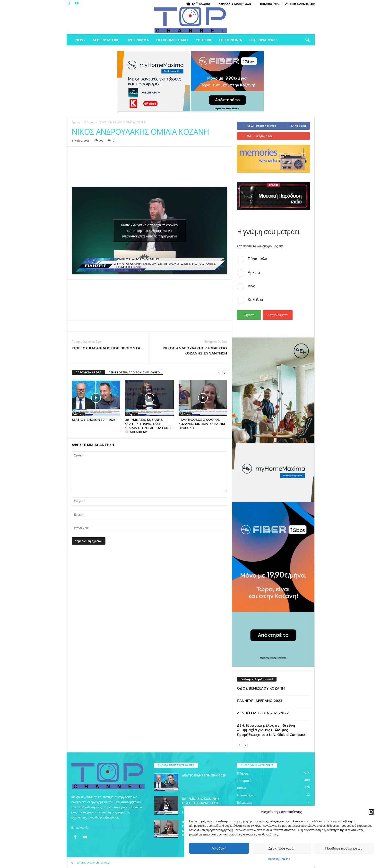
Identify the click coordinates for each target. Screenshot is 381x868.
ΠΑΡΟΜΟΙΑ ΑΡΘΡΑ (88, 372)
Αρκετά (254, 273)
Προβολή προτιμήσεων (344, 848)
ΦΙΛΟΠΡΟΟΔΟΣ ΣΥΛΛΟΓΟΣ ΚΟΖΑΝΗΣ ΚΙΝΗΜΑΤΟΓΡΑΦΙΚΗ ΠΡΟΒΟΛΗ (203, 424)
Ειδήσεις (89, 122)
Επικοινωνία (269, 4)
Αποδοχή (219, 848)
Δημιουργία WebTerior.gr (94, 863)
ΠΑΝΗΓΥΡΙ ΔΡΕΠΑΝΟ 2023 (260, 700)
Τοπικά (241, 788)
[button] (371, 812)
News (80, 40)
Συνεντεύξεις (246, 795)
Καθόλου (255, 300)
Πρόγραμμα (138, 40)
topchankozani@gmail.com (109, 828)
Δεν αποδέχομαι (281, 848)
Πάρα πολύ (257, 259)
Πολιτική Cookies (279, 859)
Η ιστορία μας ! (263, 40)
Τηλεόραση (244, 803)
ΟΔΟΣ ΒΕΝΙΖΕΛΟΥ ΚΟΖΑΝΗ (261, 688)
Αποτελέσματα (278, 315)
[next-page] (225, 373)
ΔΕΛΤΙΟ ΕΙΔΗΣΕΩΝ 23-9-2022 (263, 713)
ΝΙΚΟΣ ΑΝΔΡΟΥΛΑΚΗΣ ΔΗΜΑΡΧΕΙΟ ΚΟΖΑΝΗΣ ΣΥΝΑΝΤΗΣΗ (195, 350)
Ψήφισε (249, 315)
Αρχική (76, 122)
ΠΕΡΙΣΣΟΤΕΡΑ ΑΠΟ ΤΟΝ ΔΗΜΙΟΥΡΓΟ (134, 372)
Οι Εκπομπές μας (172, 40)
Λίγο (252, 286)
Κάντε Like (299, 126)
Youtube (204, 40)
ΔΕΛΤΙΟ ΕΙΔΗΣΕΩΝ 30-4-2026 (93, 420)
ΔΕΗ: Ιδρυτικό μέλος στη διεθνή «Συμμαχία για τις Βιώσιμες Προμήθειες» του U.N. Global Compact (271, 730)
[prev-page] (219, 373)
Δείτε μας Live (106, 40)
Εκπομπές (244, 781)
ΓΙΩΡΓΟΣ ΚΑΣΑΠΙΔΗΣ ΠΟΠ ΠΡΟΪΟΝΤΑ (106, 348)
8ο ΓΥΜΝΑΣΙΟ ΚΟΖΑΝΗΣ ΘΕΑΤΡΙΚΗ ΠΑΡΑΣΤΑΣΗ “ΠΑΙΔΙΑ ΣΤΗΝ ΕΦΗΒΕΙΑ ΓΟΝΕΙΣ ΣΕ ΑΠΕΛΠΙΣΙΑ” (149, 426)
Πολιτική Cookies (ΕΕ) (299, 4)
